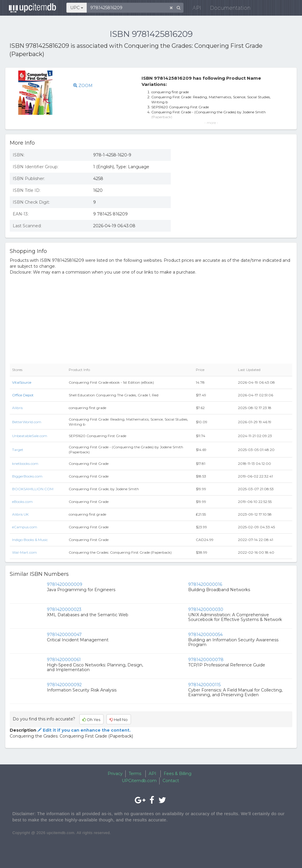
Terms (135, 774)
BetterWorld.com (27, 422)
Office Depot (23, 395)
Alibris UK (20, 514)
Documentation (228, 9)
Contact (171, 781)
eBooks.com (22, 502)
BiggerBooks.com (27, 476)
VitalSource (22, 382)
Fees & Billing (178, 774)
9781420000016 (205, 584)
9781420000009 (65, 584)
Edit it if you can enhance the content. (83, 730)
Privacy (115, 774)
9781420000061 (64, 660)
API (194, 9)
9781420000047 (64, 635)
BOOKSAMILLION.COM (33, 489)
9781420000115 (204, 685)
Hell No (119, 720)
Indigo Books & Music (30, 540)
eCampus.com (25, 527)
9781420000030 (206, 609)
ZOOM (83, 86)
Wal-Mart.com (24, 552)
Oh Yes (91, 720)
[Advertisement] (236, 187)
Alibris (17, 408)
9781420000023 (64, 609)
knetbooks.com (25, 464)
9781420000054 (205, 635)
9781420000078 (206, 660)
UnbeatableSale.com (30, 436)
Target (18, 450)
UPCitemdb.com (139, 781)
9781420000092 (64, 685)
